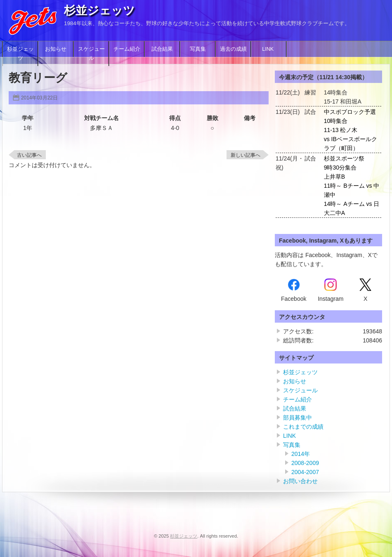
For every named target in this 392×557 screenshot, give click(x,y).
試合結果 (162, 49)
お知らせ (56, 49)
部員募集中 (298, 418)
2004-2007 (305, 472)
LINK (269, 49)
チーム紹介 (127, 49)
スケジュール (91, 54)
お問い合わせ (300, 481)
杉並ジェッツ (99, 11)
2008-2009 (305, 463)
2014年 (301, 454)
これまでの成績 (303, 427)
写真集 (198, 49)
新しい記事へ (246, 155)
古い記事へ (29, 155)
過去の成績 (233, 49)
